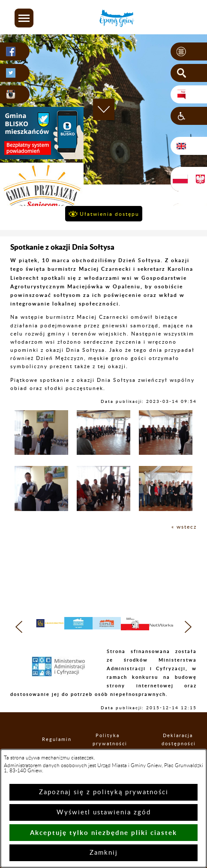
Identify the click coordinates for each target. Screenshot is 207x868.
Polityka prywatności (108, 740)
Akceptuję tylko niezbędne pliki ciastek (103, 833)
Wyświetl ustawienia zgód (104, 812)
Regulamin (49, 739)
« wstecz (184, 527)
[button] (24, 18)
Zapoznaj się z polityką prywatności (104, 792)
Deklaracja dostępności (178, 740)
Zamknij (104, 853)
